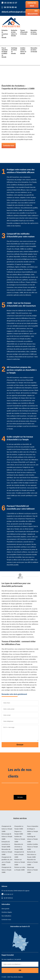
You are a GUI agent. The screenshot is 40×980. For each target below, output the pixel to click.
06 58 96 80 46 (10, 7)
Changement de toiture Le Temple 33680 (7, 829)
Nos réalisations (33, 12)
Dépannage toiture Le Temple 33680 (32, 870)
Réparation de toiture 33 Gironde (34, 32)
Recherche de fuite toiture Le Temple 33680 (32, 854)
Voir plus (20, 797)
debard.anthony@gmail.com (14, 12)
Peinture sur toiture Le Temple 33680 (20, 862)
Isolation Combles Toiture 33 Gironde (23, 51)
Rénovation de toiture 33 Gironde (34, 50)
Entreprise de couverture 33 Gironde (5, 34)
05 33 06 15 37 (11, 3)
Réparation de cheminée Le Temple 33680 (19, 847)
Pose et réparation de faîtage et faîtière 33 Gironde (5, 52)
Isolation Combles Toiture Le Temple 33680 (32, 847)
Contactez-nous (32, 4)
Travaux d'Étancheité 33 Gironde (24, 32)
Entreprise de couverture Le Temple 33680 (6, 844)
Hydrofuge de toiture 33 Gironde (14, 51)
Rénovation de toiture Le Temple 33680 (7, 852)
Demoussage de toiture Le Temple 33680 (7, 836)
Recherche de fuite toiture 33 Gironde (14, 33)
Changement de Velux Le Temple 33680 (6, 870)
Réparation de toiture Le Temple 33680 (32, 862)
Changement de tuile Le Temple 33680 (19, 854)
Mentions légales (7, 912)
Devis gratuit (5, 909)
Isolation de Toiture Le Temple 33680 (20, 839)
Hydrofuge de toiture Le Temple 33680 (32, 839)
